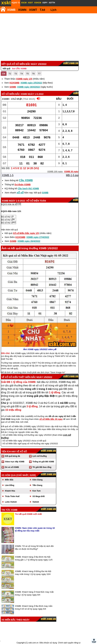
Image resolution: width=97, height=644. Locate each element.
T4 (22, 74)
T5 (27, 74)
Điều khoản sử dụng (48, 643)
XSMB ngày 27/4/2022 (38, 237)
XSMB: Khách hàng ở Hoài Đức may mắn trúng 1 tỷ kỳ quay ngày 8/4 (34, 593)
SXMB (13, 87)
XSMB (11, 10)
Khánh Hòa (10, 491)
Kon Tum (36, 491)
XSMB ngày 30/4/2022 (29, 87)
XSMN (22, 10)
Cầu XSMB (26, 180)
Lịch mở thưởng (40, 456)
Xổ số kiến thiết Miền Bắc (20, 377)
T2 (10, 74)
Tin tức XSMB (9, 510)
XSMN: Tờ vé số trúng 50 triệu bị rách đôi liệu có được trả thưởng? (34, 548)
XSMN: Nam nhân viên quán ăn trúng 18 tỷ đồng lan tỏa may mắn (35, 529)
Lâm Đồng (10, 485)
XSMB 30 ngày (71, 171)
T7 (39, 74)
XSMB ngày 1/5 (24, 79)
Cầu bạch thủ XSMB (28, 189)
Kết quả (6, 69)
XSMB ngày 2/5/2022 (31, 83)
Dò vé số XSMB (12, 467)
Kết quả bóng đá (12, 456)
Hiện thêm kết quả (9, 230)
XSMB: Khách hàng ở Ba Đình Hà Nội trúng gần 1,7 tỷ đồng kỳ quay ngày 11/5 (34, 558)
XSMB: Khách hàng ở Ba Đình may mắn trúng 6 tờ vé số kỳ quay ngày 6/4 (34, 607)
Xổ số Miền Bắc (11, 94)
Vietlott (36, 502)
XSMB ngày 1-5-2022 (32, 94)
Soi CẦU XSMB (19, 69)
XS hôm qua (9, 475)
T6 (33, 74)
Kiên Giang (37, 480)
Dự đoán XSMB (23, 185)
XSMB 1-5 (8, 175)
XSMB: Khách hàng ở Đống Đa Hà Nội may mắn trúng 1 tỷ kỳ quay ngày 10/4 (33, 573)
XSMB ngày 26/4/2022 (29, 241)
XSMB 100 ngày (55, 171)
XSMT (33, 10)
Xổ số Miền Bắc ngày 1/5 (26, 233)
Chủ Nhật (16, 99)
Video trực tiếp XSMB (15, 462)
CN (4, 74)
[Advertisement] (48, 37)
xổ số (20, 193)
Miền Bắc (9, 480)
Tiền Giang (37, 485)
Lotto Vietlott (11, 502)
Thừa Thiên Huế (12, 496)
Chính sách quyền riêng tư (69, 643)
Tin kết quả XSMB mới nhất (28, 514)
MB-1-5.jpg (72, 175)
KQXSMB (14, 83)
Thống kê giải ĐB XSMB (43, 462)
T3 (16, 74)
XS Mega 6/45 (39, 496)
